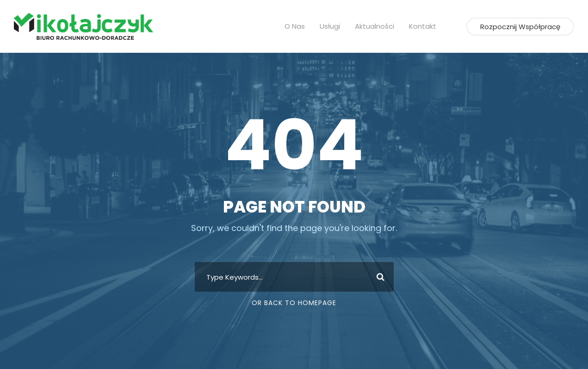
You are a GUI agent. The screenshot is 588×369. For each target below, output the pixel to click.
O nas (299, 26)
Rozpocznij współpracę (524, 27)
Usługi (333, 26)
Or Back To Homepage (294, 303)
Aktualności (375, 26)
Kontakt (420, 26)
